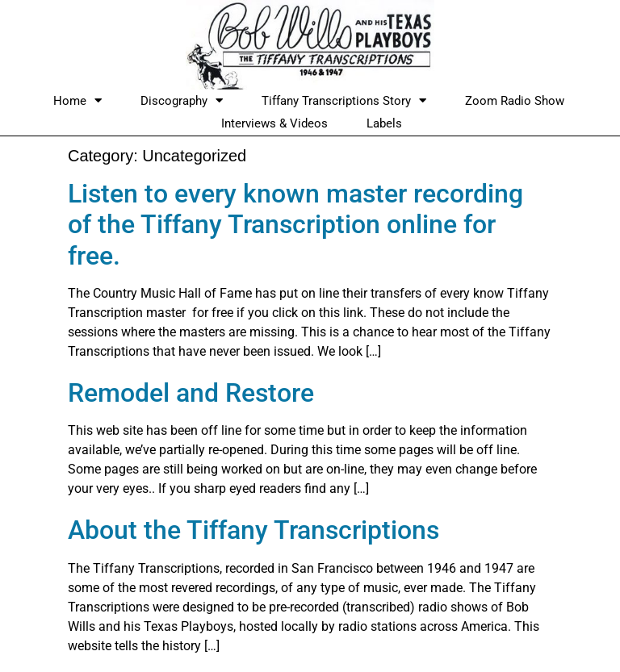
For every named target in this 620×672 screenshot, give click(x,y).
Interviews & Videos (274, 123)
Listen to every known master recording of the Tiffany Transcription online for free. (295, 225)
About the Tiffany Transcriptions (253, 530)
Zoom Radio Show (515, 101)
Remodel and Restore (191, 393)
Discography (182, 101)
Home (77, 101)
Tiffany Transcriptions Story (344, 101)
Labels (384, 123)
